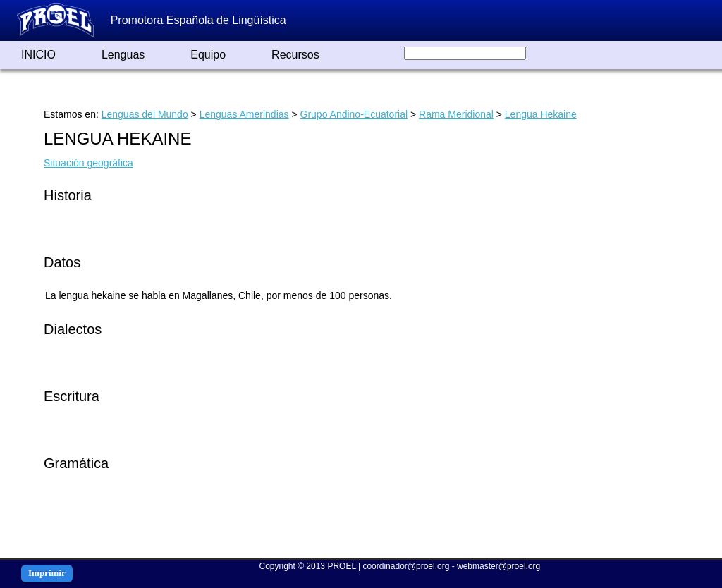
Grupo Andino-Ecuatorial (354, 114)
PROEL (341, 566)
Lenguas (123, 55)
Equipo (208, 55)
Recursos (295, 55)
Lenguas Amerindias (244, 114)
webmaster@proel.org (498, 566)
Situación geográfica (88, 163)
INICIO (38, 55)
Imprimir (47, 573)
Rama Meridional (456, 114)
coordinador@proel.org (406, 566)
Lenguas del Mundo (145, 114)
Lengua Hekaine (541, 114)
